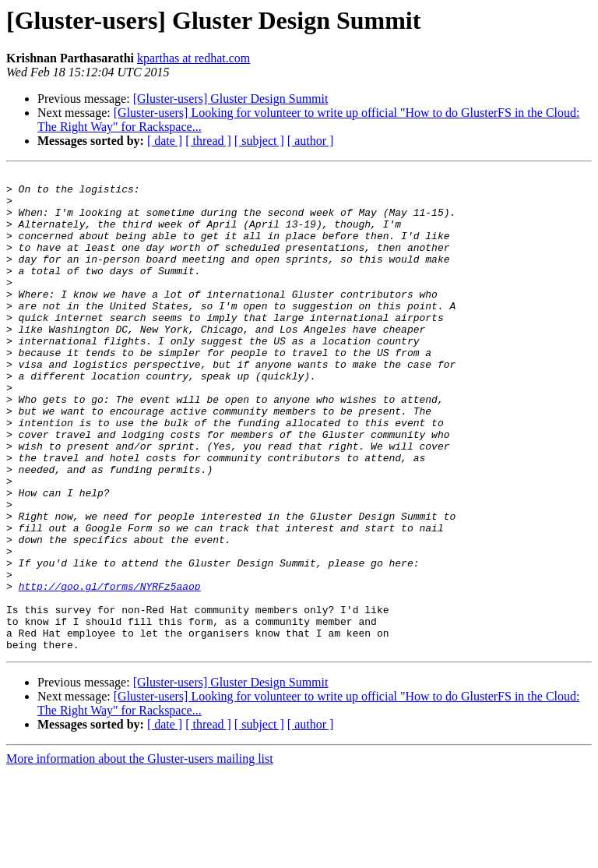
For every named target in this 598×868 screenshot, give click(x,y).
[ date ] (165, 141)
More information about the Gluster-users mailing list (140, 854)
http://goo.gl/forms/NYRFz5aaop (110, 670)
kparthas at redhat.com (193, 58)
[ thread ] (208, 141)
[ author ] (311, 141)
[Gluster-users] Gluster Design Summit (231, 99)
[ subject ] (259, 141)
